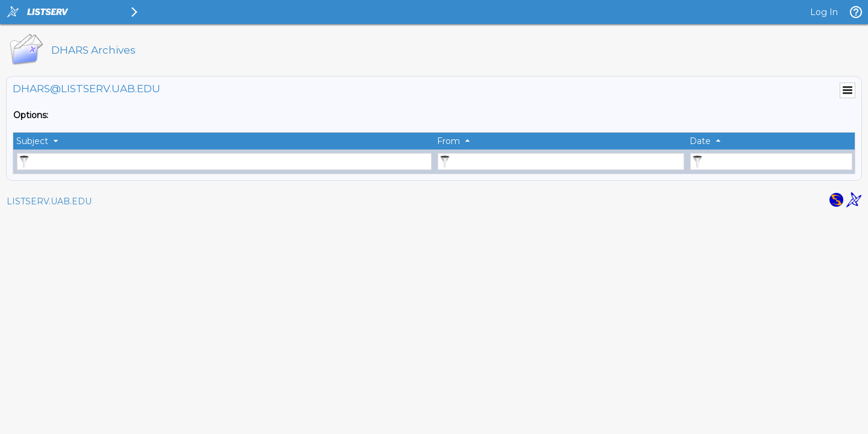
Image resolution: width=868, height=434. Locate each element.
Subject (32, 141)
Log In (824, 12)
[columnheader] (224, 141)
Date (700, 141)
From (448, 141)
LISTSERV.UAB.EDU (49, 201)
